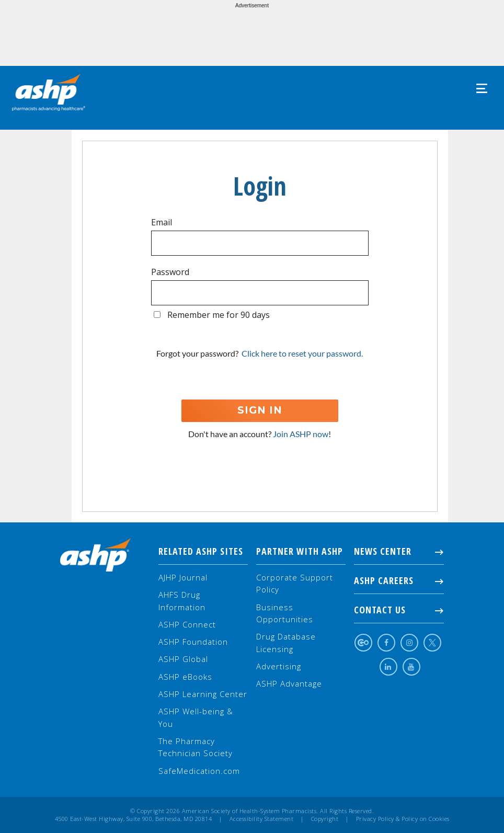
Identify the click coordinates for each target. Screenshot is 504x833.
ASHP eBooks (185, 677)
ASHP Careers (399, 580)
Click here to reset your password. (302, 353)
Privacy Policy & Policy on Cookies (403, 819)
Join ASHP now (301, 434)
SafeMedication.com (199, 771)
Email (162, 222)
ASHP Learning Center (203, 694)
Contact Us (399, 610)
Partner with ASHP (300, 551)
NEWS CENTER (399, 551)
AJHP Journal (183, 577)
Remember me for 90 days (219, 315)
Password (170, 272)
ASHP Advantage (289, 683)
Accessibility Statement (262, 819)
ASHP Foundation (193, 642)
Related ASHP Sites (201, 551)
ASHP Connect (187, 624)
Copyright (325, 819)
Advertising (279, 666)
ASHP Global (183, 659)
